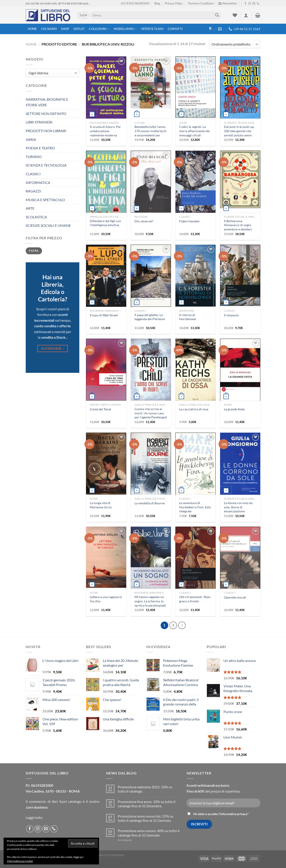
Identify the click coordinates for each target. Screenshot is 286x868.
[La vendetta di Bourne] (151, 464)
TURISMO (34, 157)
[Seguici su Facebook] (245, 4)
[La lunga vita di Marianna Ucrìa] (106, 464)
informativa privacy (234, 814)
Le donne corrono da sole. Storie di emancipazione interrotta (238, 509)
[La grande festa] (240, 370)
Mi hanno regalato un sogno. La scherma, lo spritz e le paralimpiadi (150, 601)
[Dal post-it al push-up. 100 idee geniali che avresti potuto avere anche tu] (240, 88)
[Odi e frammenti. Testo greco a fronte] (196, 558)
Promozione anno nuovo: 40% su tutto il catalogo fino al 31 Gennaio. (149, 833)
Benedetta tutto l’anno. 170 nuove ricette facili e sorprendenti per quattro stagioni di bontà (150, 135)
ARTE (30, 208)
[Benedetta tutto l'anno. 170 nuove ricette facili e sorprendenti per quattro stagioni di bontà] (151, 82)
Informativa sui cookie (20, 861)
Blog (157, 3)
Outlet (79, 29)
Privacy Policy (174, 3)
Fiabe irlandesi (189, 221)
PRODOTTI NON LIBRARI (46, 131)
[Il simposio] (240, 275)
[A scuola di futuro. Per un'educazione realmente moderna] (106, 88)
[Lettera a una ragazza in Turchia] (106, 557)
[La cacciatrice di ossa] (196, 371)
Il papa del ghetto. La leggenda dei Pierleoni (150, 317)
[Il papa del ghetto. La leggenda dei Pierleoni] (151, 276)
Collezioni (99, 29)
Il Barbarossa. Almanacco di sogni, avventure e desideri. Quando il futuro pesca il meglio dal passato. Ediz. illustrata (240, 231)
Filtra (34, 251)
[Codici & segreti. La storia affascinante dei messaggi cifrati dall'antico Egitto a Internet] (196, 87)
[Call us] (258, 4)
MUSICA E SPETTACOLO (45, 200)
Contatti (175, 29)
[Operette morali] (240, 560)
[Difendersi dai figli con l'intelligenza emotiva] (106, 186)
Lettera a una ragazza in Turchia (106, 599)
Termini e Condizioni (201, 3)
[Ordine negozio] (235, 44)
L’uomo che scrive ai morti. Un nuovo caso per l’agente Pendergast (151, 413)
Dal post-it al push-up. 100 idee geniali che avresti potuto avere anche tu (239, 133)
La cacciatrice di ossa (194, 409)
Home (32, 29)
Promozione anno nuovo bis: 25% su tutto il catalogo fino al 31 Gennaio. (146, 818)
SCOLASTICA (36, 217)
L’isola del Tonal (100, 409)
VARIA (31, 139)
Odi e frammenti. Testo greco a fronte (195, 599)
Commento (125, 840)
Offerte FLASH (152, 29)
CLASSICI (33, 174)
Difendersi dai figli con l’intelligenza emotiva (105, 223)
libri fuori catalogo (67, 801)
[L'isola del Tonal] (106, 370)
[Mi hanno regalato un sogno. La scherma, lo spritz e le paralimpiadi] (151, 558)
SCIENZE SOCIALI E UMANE (48, 225)
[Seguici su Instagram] (250, 4)
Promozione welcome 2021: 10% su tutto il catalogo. (145, 789)
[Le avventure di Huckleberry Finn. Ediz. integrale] (196, 464)
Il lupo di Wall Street (104, 315)
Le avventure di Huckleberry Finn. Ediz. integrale (195, 507)
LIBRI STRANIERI (39, 122)
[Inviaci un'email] (254, 4)
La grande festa (234, 409)
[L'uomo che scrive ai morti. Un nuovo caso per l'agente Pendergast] (151, 370)
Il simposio (231, 315)
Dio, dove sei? (144, 221)
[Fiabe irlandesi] (196, 182)
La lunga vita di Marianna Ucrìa (101, 505)
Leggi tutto (34, 817)
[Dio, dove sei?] (151, 182)
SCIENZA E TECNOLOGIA (46, 165)
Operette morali (235, 597)
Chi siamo (49, 29)
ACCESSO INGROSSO (135, 3)
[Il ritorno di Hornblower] (196, 276)
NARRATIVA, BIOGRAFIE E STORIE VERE (47, 102)
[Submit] (217, 15)
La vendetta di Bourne (150, 503)
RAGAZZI (33, 191)
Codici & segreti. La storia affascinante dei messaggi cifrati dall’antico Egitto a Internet (195, 135)
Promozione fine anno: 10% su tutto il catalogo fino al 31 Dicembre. (147, 804)
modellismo (125, 29)
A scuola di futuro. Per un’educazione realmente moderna (105, 131)
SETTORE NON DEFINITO (46, 114)
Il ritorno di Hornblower (188, 317)
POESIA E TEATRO (40, 148)
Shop (65, 29)
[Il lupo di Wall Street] (106, 276)
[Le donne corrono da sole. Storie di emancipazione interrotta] (240, 464)
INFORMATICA (38, 183)
